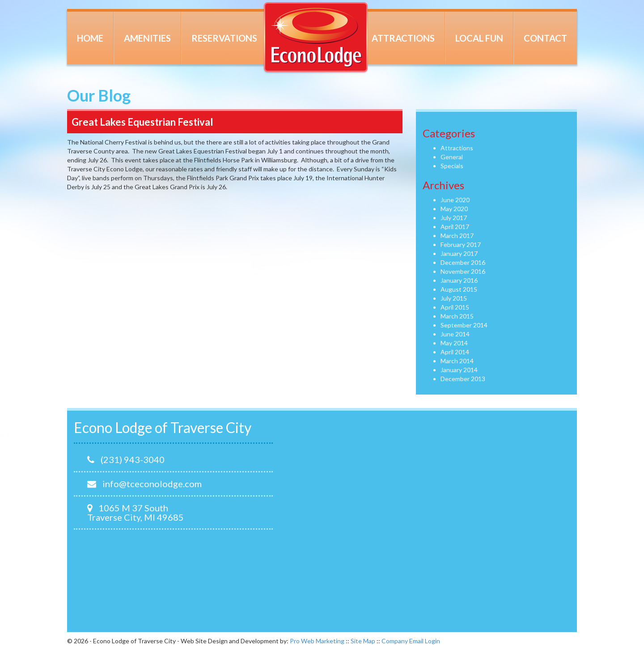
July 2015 (454, 298)
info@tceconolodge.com (144, 484)
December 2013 (463, 379)
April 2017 (455, 227)
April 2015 (455, 307)
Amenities (147, 38)
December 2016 (463, 262)
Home (90, 38)
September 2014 (464, 325)
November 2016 (463, 271)
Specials (452, 166)
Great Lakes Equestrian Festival (142, 122)
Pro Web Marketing (317, 641)
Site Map (363, 641)
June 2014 (455, 334)
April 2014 (455, 352)
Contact (545, 38)
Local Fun (479, 38)
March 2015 (457, 316)
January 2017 (459, 253)
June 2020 (455, 200)
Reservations (224, 38)
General (452, 157)
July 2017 (454, 218)
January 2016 (459, 280)
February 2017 (461, 244)
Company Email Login (411, 641)
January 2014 (459, 370)
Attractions (403, 38)
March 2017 (457, 236)
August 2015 (459, 289)
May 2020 (454, 209)
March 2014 (457, 361)
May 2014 (454, 343)
